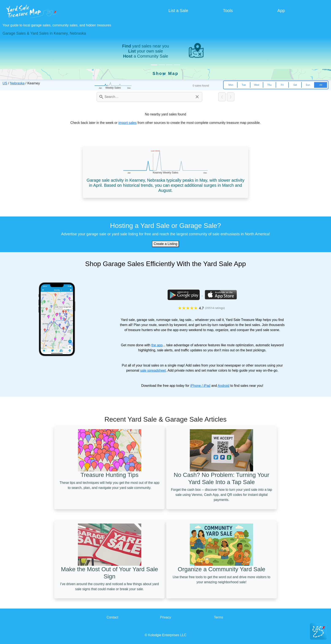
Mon (231, 85)
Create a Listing (165, 244)
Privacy (165, 617)
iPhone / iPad (200, 386)
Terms (219, 617)
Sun (308, 85)
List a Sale (178, 11)
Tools (228, 11)
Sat (295, 85)
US (5, 83)
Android (223, 386)
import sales (128, 123)
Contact (112, 617)
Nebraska (17, 83)
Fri (282, 85)
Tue (244, 85)
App (281, 11)
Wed (257, 85)
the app (157, 345)
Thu (269, 85)
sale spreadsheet (153, 370)
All (321, 85)
